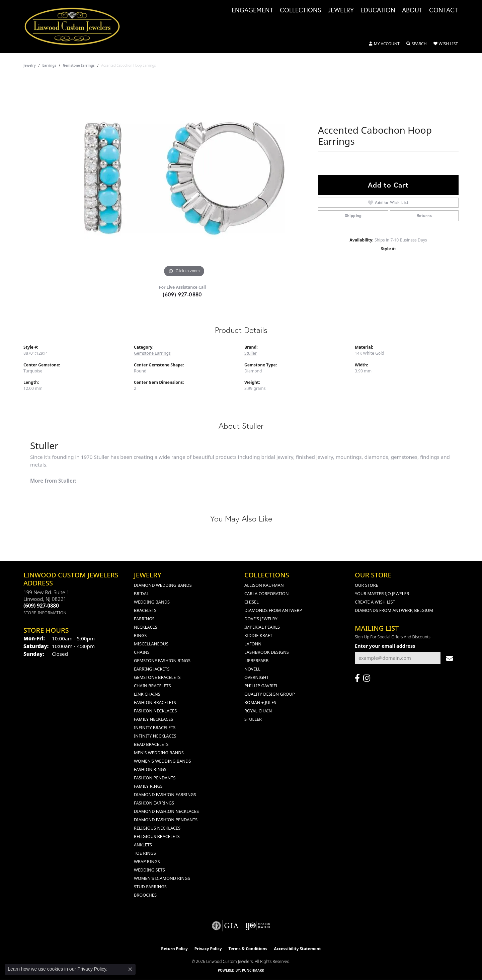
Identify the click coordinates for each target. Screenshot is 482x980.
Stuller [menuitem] (253, 719)
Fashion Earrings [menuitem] (154, 803)
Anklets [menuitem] (143, 845)
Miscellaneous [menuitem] (151, 644)
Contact (444, 10)
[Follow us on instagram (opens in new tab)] (367, 678)
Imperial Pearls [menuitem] (262, 627)
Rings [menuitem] (140, 635)
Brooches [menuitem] (145, 895)
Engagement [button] (252, 10)
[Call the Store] (41, 606)
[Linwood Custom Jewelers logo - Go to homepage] (76, 26)
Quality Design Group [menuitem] (270, 694)
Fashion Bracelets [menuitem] (155, 702)
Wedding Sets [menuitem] (149, 870)
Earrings (49, 65)
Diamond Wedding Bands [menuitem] (163, 585)
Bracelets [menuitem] (145, 610)
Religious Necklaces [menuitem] (157, 828)
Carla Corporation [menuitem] (266, 593)
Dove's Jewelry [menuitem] (261, 619)
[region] (184, 179)
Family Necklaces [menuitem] (153, 719)
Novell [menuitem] (252, 669)
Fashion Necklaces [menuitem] (155, 711)
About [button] (412, 10)
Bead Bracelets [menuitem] (151, 744)
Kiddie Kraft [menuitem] (258, 635)
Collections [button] (300, 10)
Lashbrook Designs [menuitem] (267, 652)
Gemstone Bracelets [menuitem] (157, 677)
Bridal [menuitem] (141, 593)
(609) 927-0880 (182, 294)
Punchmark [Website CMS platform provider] (253, 970)
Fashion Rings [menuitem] (150, 769)
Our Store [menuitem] (367, 585)
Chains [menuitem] (142, 652)
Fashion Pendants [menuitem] (155, 778)
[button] (384, 44)
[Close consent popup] (130, 969)
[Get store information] (45, 613)
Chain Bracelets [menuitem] (152, 686)
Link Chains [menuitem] (147, 694)
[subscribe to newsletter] (450, 658)
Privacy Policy (208, 949)
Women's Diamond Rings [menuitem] (162, 878)
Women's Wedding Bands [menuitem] (162, 761)
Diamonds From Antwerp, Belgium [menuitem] (394, 610)
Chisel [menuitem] (252, 602)
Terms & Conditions (248, 949)
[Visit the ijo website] (258, 926)
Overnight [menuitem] (257, 677)
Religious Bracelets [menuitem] (157, 836)
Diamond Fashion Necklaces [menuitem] (166, 811)
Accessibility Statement (297, 949)
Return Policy (174, 949)
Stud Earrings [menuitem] (150, 887)
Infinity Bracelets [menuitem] (155, 727)
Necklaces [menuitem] (146, 627)
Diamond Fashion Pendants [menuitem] (166, 820)
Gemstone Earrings (79, 65)
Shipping (353, 216)
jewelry (30, 65)
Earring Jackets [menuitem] (152, 669)
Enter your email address (385, 646)
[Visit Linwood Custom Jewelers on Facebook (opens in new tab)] (357, 678)
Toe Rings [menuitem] (145, 853)
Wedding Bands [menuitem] (152, 602)
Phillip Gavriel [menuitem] (261, 686)
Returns (424, 216)
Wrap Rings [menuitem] (147, 861)
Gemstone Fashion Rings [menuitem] (162, 660)
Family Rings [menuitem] (148, 786)
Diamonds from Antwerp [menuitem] (273, 610)
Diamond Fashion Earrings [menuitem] (165, 794)
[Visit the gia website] (225, 926)
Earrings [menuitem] (144, 619)
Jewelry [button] (341, 10)
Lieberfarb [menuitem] (256, 660)
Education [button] (378, 10)
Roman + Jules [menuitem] (260, 702)
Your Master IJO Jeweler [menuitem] (382, 593)
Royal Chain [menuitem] (258, 711)
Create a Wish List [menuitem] (375, 602)
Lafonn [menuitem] (253, 644)
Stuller (251, 353)
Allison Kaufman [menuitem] (264, 585)
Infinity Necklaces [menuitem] (155, 736)
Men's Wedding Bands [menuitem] (159, 753)
